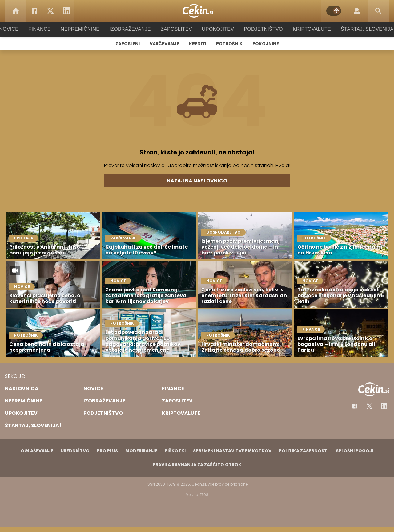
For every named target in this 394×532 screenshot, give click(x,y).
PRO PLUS (107, 451)
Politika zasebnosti (304, 451)
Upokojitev (216, 29)
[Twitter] (50, 11)
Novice (18, 29)
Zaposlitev (176, 29)
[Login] (357, 11)
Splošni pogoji (355, 451)
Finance (48, 29)
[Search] (378, 11)
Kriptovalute (306, 29)
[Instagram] (384, 406)
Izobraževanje (133, 29)
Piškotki (175, 451)
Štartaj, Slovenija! (359, 29)
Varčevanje (164, 44)
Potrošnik (229, 44)
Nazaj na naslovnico (197, 181)
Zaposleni (128, 44)
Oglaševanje (37, 451)
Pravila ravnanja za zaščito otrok (197, 465)
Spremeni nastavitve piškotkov (232, 451)
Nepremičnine (86, 29)
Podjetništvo (259, 29)
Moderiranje (141, 451)
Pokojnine (266, 44)
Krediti (198, 44)
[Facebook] (34, 11)
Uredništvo (75, 451)
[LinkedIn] (66, 11)
